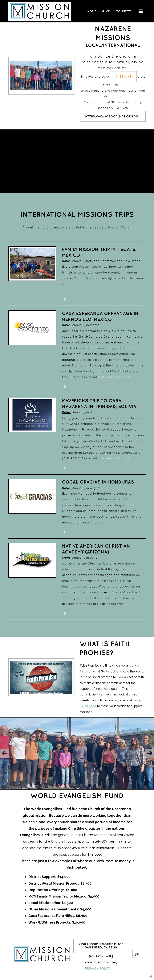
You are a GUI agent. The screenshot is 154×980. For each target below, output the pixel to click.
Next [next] (150, 754)
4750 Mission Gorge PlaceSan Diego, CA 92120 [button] (101, 946)
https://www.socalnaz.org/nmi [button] (113, 116)
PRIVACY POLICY (98, 968)
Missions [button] (124, 76)
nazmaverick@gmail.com (117, 458)
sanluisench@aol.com (114, 377)
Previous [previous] (4, 754)
